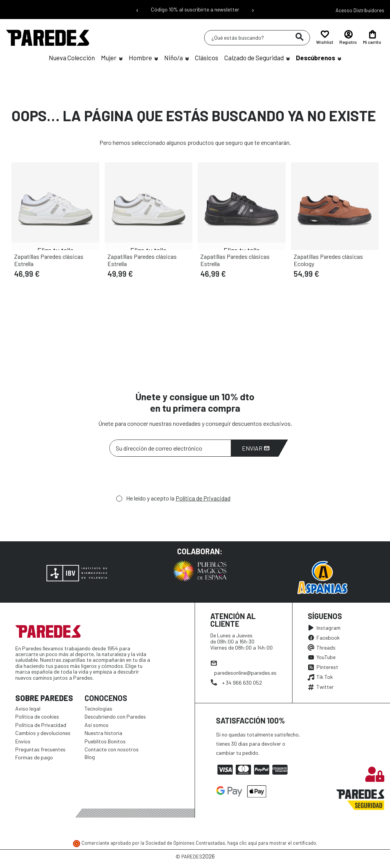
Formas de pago (34, 757)
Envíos (23, 741)
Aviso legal (28, 708)
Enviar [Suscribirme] (256, 448)
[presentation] (167, 478)
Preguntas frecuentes (40, 749)
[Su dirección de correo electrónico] (170, 448)
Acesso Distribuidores (360, 10)
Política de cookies (37, 716)
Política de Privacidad (203, 498)
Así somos (97, 725)
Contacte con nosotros (112, 749)
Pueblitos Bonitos (105, 741)
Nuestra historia (103, 733)
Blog (90, 757)
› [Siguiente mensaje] (253, 10)
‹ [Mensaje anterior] (137, 10)
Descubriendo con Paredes (115, 716)
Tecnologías (98, 708)
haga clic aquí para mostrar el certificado (272, 843)
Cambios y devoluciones (43, 733)
